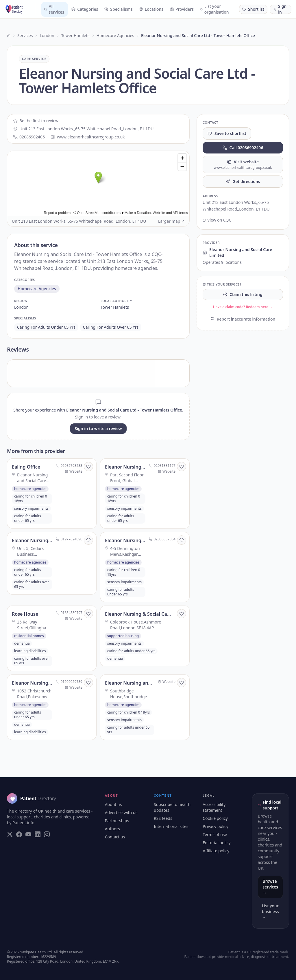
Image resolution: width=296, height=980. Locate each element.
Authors (112, 829)
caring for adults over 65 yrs (111, 327)
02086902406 (29, 137)
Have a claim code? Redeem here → (243, 307)
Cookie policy (215, 818)
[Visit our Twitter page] (10, 834)
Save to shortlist (227, 133)
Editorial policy (217, 843)
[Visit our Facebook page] (19, 834)
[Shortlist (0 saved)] (253, 9)
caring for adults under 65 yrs (46, 327)
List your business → (270, 912)
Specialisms (119, 9)
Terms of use (215, 834)
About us (113, 804)
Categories (85, 9)
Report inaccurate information (243, 319)
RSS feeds (163, 818)
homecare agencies (37, 289)
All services (54, 9)
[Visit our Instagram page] (47, 834)
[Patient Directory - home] (20, 9)
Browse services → (271, 887)
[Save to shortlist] (88, 467)
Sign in (280, 9)
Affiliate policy (216, 851)
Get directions (243, 181)
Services (25, 35)
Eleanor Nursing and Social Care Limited (237, 252)
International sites (171, 826)
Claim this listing (243, 294)
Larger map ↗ (171, 221)
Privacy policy (215, 826)
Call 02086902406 (243, 148)
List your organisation (214, 9)
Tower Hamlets (75, 35)
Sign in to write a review (98, 428)
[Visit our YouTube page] (28, 834)
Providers (182, 9)
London (47, 35)
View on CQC (217, 220)
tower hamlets (115, 307)
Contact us (115, 837)
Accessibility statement (214, 807)
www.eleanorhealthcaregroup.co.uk (88, 137)
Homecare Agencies (115, 35)
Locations (151, 9)
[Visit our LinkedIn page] (38, 834)
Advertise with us (121, 812)
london (21, 307)
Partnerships (117, 821)
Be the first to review (36, 121)
